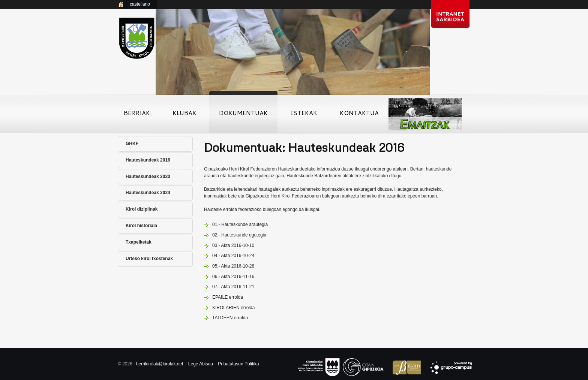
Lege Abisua (201, 364)
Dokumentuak (243, 115)
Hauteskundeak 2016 (148, 160)
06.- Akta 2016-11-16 (233, 277)
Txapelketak (139, 242)
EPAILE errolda (228, 297)
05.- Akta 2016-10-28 (233, 266)
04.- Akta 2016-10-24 (233, 256)
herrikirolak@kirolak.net (160, 364)
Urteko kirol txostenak (149, 259)
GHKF (132, 144)
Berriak (137, 115)
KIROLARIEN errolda (233, 308)
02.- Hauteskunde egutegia (239, 235)
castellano (140, 4)
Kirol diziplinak (142, 209)
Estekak (304, 115)
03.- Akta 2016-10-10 (233, 245)
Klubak (184, 115)
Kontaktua (359, 115)
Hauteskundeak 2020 (148, 177)
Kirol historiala (141, 226)
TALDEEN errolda (230, 318)
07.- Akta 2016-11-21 (233, 287)
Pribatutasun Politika (238, 364)
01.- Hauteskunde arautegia (240, 224)
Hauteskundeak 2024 (148, 193)
